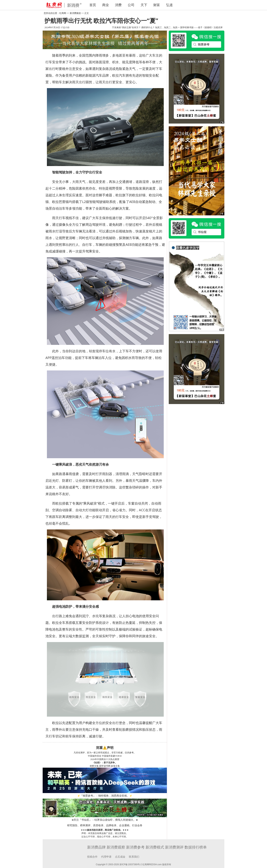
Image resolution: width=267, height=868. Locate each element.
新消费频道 (75, 13)
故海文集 (115, 766)
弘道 (169, 5)
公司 (131, 5)
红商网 (63, 13)
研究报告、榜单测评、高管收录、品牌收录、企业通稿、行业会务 (105, 825)
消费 (118, 5)
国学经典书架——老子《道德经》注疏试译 (201, 27)
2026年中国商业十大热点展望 (105, 759)
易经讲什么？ (148, 27)
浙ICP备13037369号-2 (131, 864)
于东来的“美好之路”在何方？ (126, 27)
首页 (93, 5)
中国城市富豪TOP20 (112, 756)
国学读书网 (105, 766)
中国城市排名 (95, 756)
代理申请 (106, 857)
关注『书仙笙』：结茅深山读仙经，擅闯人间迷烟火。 (105, 820)
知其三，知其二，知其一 (167, 27)
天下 (144, 5)
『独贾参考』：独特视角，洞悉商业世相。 (105, 796)
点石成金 (120, 857)
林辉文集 (94, 766)
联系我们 (134, 857)
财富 (157, 5)
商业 (106, 5)
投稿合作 (92, 857)
